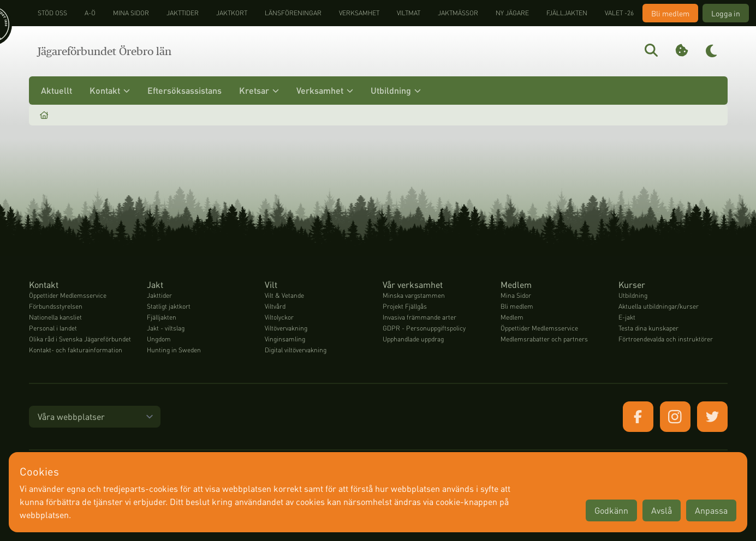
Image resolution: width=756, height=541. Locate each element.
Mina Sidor (516, 295)
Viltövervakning (286, 328)
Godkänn (611, 510)
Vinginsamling (285, 339)
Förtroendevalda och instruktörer (666, 339)
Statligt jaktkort (169, 306)
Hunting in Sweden (174, 350)
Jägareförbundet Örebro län (105, 51)
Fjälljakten (567, 13)
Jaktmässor (458, 13)
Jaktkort (232, 13)
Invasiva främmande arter (419, 317)
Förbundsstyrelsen (56, 306)
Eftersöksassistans (184, 90)
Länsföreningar (293, 13)
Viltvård (275, 306)
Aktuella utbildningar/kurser (659, 306)
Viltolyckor (279, 317)
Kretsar (259, 90)
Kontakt (110, 90)
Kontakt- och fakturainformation (76, 350)
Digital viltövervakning (296, 350)
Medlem (512, 317)
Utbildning (396, 90)
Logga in (726, 13)
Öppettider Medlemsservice (68, 295)
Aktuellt (56, 90)
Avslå (662, 510)
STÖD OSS (52, 13)
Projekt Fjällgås (405, 306)
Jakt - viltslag (166, 328)
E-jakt (627, 317)
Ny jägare (512, 13)
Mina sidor (131, 13)
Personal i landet (53, 328)
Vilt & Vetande (284, 295)
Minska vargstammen (414, 295)
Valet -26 (619, 13)
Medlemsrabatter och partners (544, 339)
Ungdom (159, 339)
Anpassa (711, 510)
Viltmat (409, 13)
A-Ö (90, 13)
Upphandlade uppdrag (413, 339)
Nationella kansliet (55, 317)
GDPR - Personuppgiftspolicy (424, 328)
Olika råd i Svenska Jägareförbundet (80, 339)
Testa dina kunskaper (648, 328)
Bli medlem (670, 13)
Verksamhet (359, 13)
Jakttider (183, 13)
